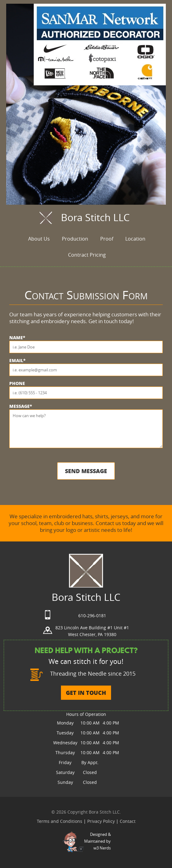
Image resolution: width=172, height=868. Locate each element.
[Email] (86, 370)
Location (135, 239)
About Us (39, 239)
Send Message (86, 471)
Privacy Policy (102, 821)
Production (75, 239)
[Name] (86, 347)
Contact (128, 821)
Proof (107, 239)
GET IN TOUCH (86, 693)
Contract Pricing (87, 255)
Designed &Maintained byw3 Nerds (97, 841)
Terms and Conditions (60, 821)
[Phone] (86, 393)
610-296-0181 (92, 616)
